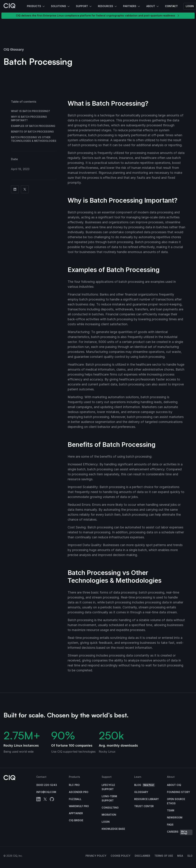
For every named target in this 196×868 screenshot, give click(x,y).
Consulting (110, 808)
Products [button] (36, 6)
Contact (171, 6)
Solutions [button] (61, 6)
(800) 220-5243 (47, 785)
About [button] (153, 6)
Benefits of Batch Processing (32, 132)
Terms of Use (164, 856)
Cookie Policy (121, 856)
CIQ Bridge (76, 820)
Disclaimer (142, 856)
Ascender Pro (79, 792)
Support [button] (84, 6)
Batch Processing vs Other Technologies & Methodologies (34, 139)
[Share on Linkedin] (15, 189)
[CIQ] (10, 6)
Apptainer (76, 813)
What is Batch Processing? (30, 111)
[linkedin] (38, 800)
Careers (180, 832)
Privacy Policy (96, 856)
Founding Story (178, 792)
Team (171, 810)
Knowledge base (113, 829)
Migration (109, 815)
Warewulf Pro (79, 806)
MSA (180, 856)
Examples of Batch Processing (33, 126)
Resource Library (147, 799)
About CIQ (174, 785)
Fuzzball (75, 799)
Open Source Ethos (176, 801)
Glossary (141, 792)
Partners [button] (132, 6)
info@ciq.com (46, 792)
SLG (190, 856)
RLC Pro (74, 785)
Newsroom (175, 817)
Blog (144, 785)
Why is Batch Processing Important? (29, 118)
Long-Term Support (109, 798)
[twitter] (45, 800)
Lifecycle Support (108, 787)
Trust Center (144, 806)
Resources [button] (108, 6)
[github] (52, 800)
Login (190, 6)
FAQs (170, 825)
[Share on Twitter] (25, 189)
